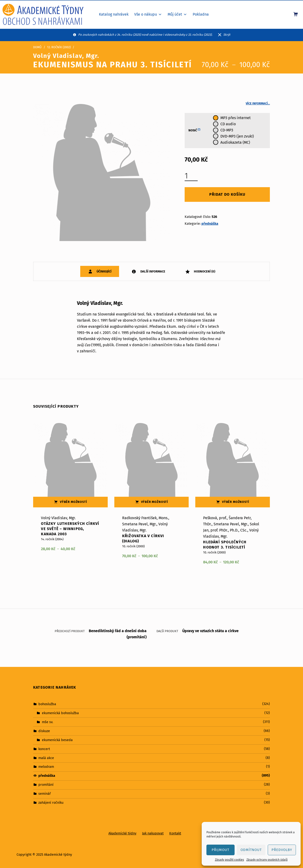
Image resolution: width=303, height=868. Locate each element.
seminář (45, 794)
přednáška (210, 224)
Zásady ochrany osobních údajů (267, 860)
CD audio (228, 124)
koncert (44, 749)
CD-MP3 (227, 130)
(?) (199, 130)
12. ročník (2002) (59, 47)
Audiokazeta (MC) (235, 142)
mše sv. (47, 722)
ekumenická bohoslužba (60, 713)
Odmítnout (251, 850)
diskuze (44, 731)
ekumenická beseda (57, 740)
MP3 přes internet (236, 118)
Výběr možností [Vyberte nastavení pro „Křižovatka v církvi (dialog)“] (155, 502)
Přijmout (221, 850)
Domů (37, 47)
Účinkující (104, 271)
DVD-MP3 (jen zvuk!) (237, 136)
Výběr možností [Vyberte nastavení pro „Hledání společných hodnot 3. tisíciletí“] (236, 502)
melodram (46, 767)
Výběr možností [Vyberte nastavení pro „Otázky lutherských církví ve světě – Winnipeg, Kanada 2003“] (74, 502)
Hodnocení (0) (204, 271)
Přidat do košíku (227, 194)
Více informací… (258, 103)
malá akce (46, 758)
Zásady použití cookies (229, 860)
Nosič (194, 130)
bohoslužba (47, 704)
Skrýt (227, 35)
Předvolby (282, 850)
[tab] (100, 271)
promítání (46, 785)
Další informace (152, 271)
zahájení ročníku (51, 803)
